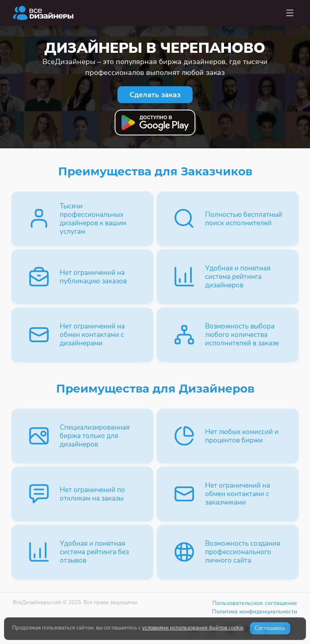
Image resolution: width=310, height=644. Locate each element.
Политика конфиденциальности (254, 612)
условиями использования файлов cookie (193, 628)
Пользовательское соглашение (255, 603)
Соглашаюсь (270, 628)
